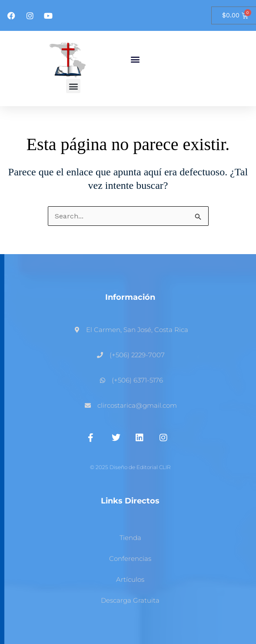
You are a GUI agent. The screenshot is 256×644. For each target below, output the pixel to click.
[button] (135, 59)
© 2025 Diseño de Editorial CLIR (130, 467)
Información (130, 297)
